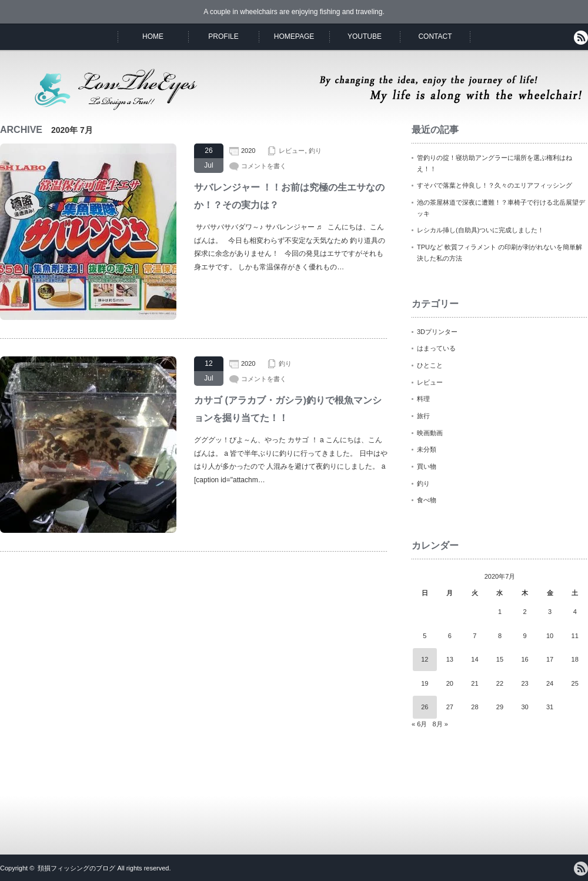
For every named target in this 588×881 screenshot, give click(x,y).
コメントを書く (264, 166)
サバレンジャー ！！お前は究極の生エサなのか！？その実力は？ (289, 196)
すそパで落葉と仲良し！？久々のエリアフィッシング (495, 185)
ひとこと (430, 365)
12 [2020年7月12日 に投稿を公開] (425, 659)
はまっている (436, 348)
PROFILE (223, 36)
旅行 (423, 416)
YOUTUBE (365, 36)
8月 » (440, 724)
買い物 (427, 466)
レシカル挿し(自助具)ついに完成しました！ (480, 230)
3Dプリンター (437, 332)
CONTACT (435, 36)
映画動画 (430, 433)
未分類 (427, 449)
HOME (153, 36)
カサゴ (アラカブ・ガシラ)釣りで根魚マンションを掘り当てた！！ (288, 409)
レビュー (292, 151)
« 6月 (419, 724)
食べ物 (427, 500)
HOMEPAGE (294, 36)
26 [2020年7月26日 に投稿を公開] (425, 707)
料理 (423, 399)
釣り (315, 151)
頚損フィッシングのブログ (76, 868)
